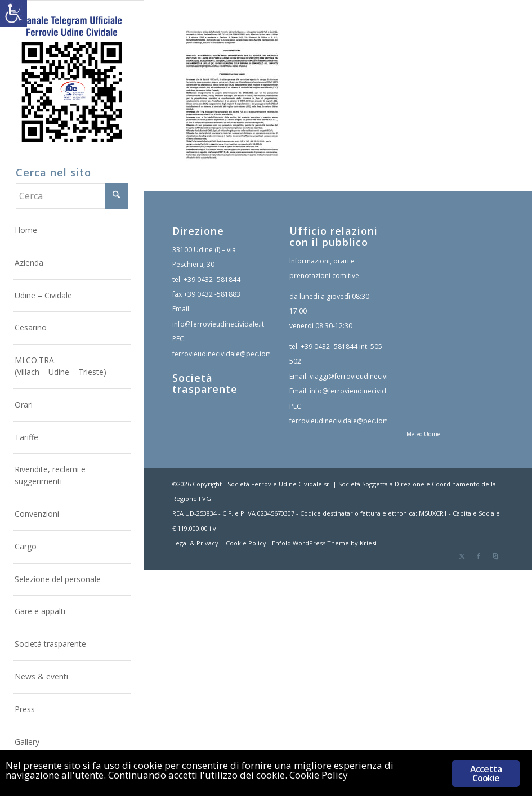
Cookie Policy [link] (246, 543)
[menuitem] (72, 231)
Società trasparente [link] (205, 383)
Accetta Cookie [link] (486, 773)
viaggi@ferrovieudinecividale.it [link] (359, 376)
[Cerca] (72, 196)
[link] (14, 14)
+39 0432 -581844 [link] (212, 280)
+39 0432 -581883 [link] (212, 294)
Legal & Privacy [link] (195, 543)
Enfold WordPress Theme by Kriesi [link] (324, 543)
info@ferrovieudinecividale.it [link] (218, 324)
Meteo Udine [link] (423, 434)
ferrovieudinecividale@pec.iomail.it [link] (229, 354)
